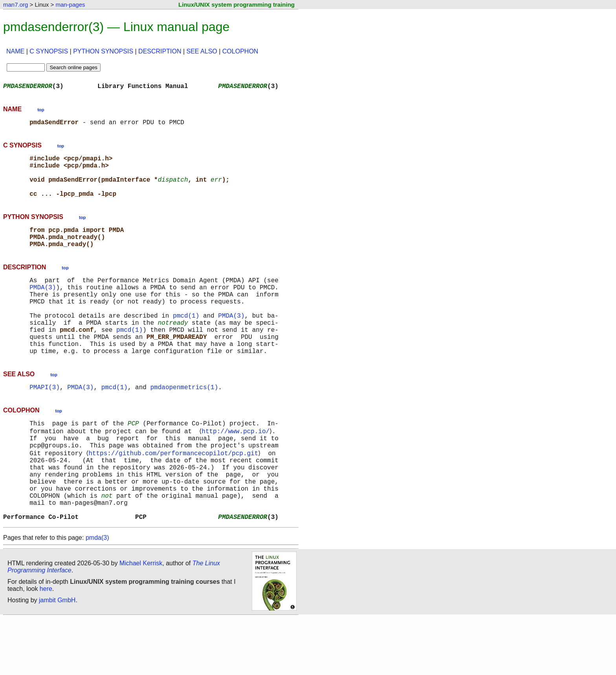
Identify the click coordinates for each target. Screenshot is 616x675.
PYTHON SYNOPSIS (103, 51)
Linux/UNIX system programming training (236, 5)
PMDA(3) (43, 307)
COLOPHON (240, 51)
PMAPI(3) (45, 423)
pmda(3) (97, 594)
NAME (15, 51)
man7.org (16, 5)
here (46, 645)
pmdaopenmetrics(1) (184, 423)
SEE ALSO (202, 51)
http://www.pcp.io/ (237, 469)
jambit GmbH (57, 657)
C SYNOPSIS (49, 51)
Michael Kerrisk (141, 620)
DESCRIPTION (160, 51)
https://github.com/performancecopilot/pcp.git (175, 495)
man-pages (70, 5)
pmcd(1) (186, 342)
